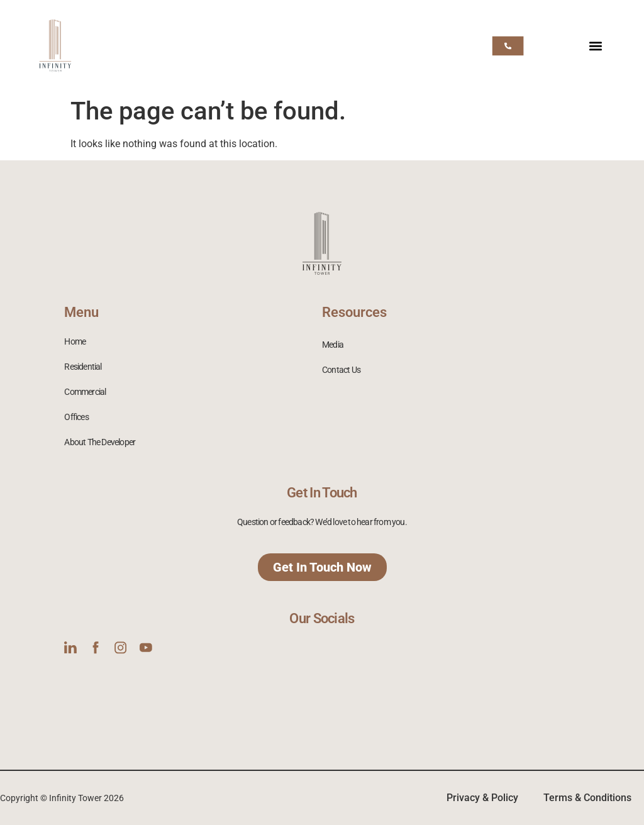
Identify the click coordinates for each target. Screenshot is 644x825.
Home (75, 341)
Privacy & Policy (482, 798)
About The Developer (100, 442)
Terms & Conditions (587, 798)
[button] (596, 46)
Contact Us (341, 370)
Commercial (85, 392)
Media (333, 345)
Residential (83, 367)
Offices (76, 417)
